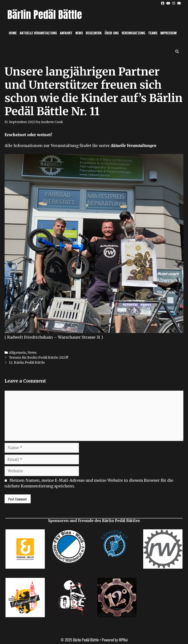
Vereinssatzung (133, 33)
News (79, 33)
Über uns (112, 33)
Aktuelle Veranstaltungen (133, 146)
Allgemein (18, 353)
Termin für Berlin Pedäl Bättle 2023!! (39, 357)
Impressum (168, 33)
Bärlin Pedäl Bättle (45, 15)
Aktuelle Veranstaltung (38, 33)
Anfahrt (66, 33)
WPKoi (123, 640)
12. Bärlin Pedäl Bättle (27, 362)
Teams (153, 33)
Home (13, 33)
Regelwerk (94, 33)
